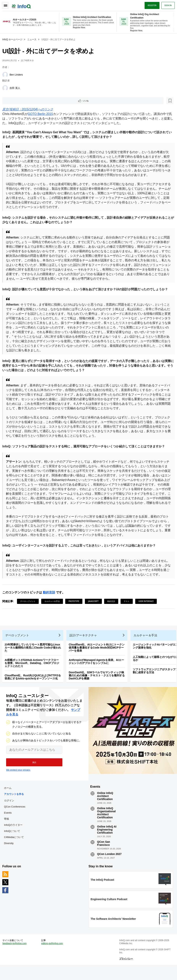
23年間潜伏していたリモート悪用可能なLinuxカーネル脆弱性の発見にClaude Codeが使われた (34, 656)
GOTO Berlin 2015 (42, 114)
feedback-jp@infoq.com (16, 957)
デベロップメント (29, 606)
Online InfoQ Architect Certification (105, 807)
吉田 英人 (16, 88)
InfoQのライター (15, 836)
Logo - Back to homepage (23, 4)
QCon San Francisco (104, 854)
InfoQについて (14, 842)
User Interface (148, 606)
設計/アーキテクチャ (85, 643)
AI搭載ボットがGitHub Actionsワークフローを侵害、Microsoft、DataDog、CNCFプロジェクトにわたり (33, 671)
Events (9, 824)
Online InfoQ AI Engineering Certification (107, 840)
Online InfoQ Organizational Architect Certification (106, 824)
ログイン (11, 811)
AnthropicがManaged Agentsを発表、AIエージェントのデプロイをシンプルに (98, 669)
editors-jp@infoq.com (53, 957)
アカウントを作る (15, 805)
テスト (128, 606)
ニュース (33, 39)
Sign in (167, 4)
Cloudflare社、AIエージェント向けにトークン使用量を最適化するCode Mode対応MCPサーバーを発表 (98, 656)
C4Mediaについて (15, 848)
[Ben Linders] (7, 74)
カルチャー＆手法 (54, 606)
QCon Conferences (16, 817)
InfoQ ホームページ (14, 39)
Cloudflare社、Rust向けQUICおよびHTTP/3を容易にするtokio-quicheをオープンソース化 (34, 685)
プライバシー (126, 973)
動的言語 (50, 597)
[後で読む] (27, 101)
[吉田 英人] (7, 88)
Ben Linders (18, 74)
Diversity (10, 854)
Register (150, 4)
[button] (32, 772)
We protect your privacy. (18, 779)
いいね (14, 101)
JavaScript (95, 606)
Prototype (75, 606)
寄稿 (8, 830)
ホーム (9, 799)
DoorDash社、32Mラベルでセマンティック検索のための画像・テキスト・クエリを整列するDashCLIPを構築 (98, 683)
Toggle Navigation (7, 4)
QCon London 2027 (109, 865)
